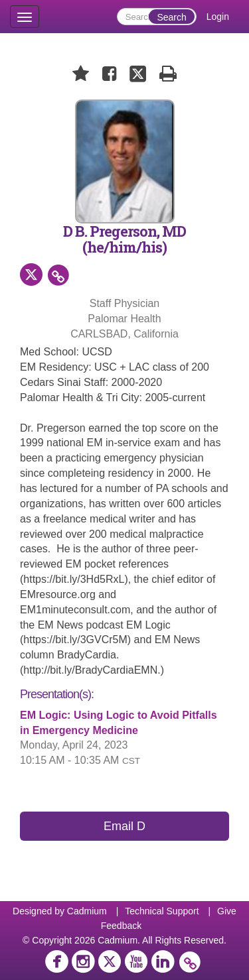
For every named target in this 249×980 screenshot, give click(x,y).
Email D (124, 826)
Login (218, 17)
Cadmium (87, 911)
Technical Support (162, 911)
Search (171, 17)
